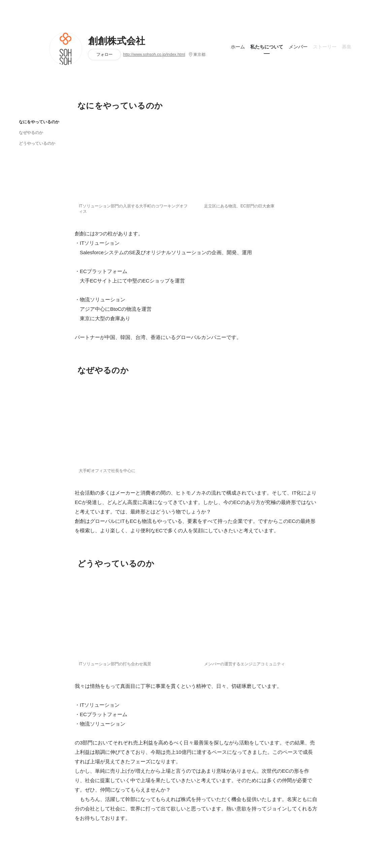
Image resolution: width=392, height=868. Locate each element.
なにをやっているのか (39, 122)
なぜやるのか (31, 132)
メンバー (298, 47)
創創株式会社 (117, 41)
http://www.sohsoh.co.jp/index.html (154, 55)
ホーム (238, 47)
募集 (347, 47)
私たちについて (267, 47)
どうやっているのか (37, 143)
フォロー (104, 54)
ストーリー (325, 47)
